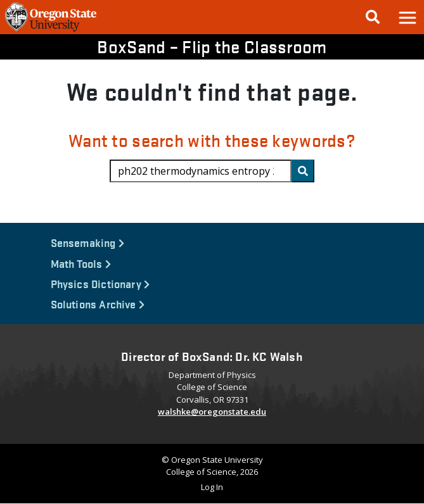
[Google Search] (373, 17)
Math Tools (81, 263)
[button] (407, 17)
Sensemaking (87, 242)
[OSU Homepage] (51, 30)
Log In (212, 487)
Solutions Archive (98, 304)
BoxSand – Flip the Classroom (212, 46)
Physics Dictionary (100, 283)
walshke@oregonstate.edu (212, 412)
